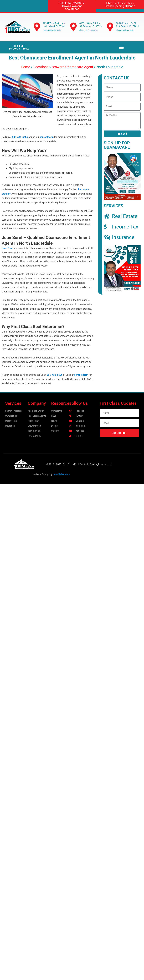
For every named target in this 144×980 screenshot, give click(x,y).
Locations (41, 67)
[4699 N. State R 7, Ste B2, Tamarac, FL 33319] (73, 27)
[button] (121, 48)
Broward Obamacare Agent (72, 67)
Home (25, 67)
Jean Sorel (7, 248)
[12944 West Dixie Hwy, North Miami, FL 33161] (37, 27)
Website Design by (43, 474)
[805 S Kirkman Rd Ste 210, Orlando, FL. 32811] (110, 27)
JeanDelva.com (61, 474)
